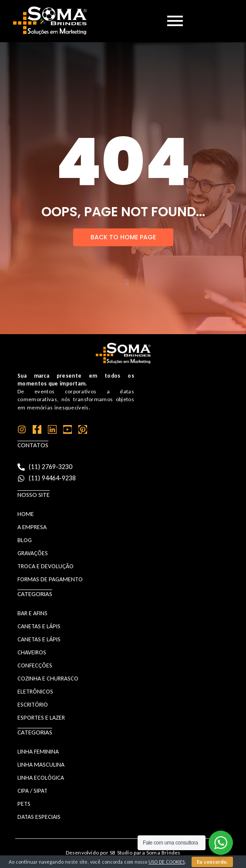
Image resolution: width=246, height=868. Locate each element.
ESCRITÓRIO (33, 705)
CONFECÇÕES (35, 665)
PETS (24, 804)
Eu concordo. (212, 862)
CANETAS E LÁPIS (39, 626)
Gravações (33, 553)
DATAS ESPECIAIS (39, 817)
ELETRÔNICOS (35, 692)
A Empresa (32, 527)
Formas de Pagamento (50, 579)
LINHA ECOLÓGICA (41, 778)
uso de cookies (167, 862)
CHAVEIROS (32, 652)
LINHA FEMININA (38, 752)
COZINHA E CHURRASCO (48, 679)
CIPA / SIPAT (32, 791)
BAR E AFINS (32, 613)
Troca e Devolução (45, 566)
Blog (25, 540)
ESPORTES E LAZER (41, 718)
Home (26, 514)
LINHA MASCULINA (41, 765)
